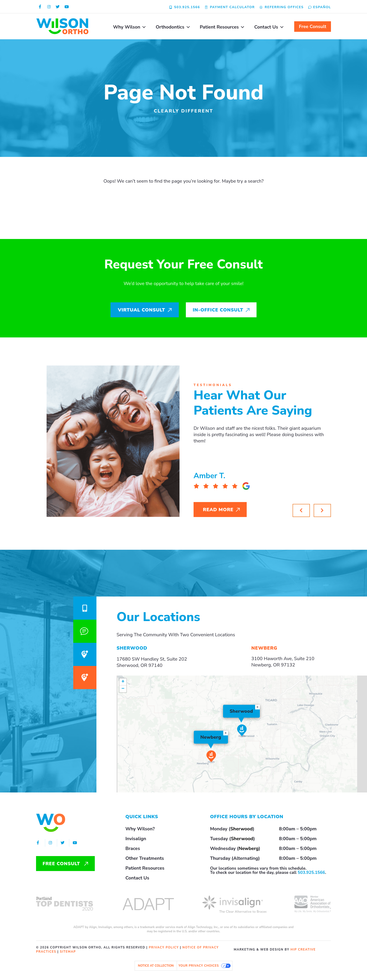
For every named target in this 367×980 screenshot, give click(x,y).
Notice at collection (156, 966)
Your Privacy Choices (199, 966)
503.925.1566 (311, 872)
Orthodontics (173, 27)
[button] (322, 510)
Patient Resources (222, 27)
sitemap (68, 952)
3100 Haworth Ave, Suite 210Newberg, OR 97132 (283, 662)
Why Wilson (130, 27)
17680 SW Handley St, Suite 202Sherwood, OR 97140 (152, 662)
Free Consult (313, 27)
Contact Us (269, 27)
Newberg (248, 848)
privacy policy (164, 947)
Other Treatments (145, 858)
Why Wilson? (140, 829)
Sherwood (242, 829)
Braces (133, 848)
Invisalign (136, 839)
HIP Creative (303, 950)
